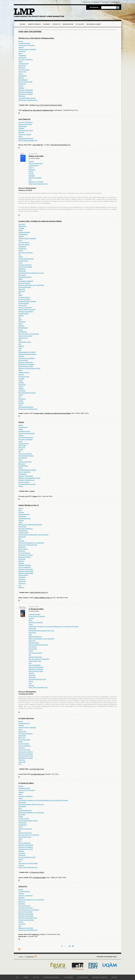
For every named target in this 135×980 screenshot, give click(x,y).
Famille (31, 172)
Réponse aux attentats (26, 94)
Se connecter (115, 2)
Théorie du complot (25, 134)
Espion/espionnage (25, 287)
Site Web (21, 132)
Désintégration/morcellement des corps (31, 273)
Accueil (23, 24)
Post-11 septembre (24, 472)
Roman (21, 41)
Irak (20, 318)
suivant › (70, 946)
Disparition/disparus (25, 277)
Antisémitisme (23, 234)
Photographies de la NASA (27, 352)
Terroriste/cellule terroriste (27, 98)
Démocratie (22, 271)
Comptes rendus (34, 24)
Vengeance (22, 399)
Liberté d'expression (25, 462)
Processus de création (26, 569)
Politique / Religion (25, 565)
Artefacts (56, 24)
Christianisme (23, 531)
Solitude (21, 383)
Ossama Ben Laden (25, 342)
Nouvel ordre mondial (25, 82)
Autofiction (22, 51)
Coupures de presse (25, 265)
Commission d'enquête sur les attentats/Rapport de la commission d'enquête (53, 627)
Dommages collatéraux (26, 281)
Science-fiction (23, 575)
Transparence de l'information (28, 863)
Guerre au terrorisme (25, 124)
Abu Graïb (22, 224)
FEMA (20, 295)
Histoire (21, 316)
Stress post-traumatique (26, 920)
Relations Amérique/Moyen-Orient (29, 368)
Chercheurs (96, 2)
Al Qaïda (21, 228)
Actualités (80, 24)
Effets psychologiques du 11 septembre (31, 285)
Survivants (22, 579)
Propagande (22, 474)
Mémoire (21, 78)
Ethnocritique (83, 977)
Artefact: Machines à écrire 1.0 (29, 505)
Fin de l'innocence (24, 299)
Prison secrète (23, 360)
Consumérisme (34, 166)
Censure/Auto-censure (26, 437)
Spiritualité (22, 385)
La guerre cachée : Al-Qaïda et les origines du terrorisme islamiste (40, 221)
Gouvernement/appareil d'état (38, 645)
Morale (21, 330)
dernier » (73, 946)
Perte (20, 348)
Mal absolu (22, 322)
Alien (20, 510)
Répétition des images (26, 758)
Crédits (21, 957)
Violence (21, 403)
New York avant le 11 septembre (29, 334)
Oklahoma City (23, 338)
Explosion (22, 291)
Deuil (30, 635)
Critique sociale (23, 64)
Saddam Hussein (24, 373)
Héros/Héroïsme (24, 314)
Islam (20, 320)
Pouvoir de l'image (24, 750)
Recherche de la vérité (26, 130)
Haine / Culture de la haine (27, 310)
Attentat (21, 47)
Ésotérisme (22, 547)
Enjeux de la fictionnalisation (28, 545)
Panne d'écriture (24, 744)
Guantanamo (33, 649)
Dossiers (47, 24)
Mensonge (22, 464)
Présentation (87, 2)
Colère (21, 62)
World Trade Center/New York (28, 100)
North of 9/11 (23, 886)
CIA (20, 255)
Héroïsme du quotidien (26, 312)
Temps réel (22, 581)
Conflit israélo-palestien (26, 259)
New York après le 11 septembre (39, 659)
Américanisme (23, 427)
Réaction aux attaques (26, 92)
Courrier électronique (25, 267)
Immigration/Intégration (26, 456)
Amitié (21, 230)
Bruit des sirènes (24, 245)
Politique (21, 88)
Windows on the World (36, 156)
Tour (30, 180)
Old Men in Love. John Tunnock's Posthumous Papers (36, 38)
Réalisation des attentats (26, 364)
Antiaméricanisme (24, 43)
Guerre (21, 74)
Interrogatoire (23, 458)
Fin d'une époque (24, 70)
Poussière (22, 748)
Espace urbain (23, 549)
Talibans (21, 389)
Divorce (31, 168)
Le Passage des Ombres (26, 694)
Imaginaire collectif (25, 557)
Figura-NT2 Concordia (51, 977)
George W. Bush (24, 303)
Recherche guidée (94, 24)
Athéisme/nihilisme (25, 518)
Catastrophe (22, 58)
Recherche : (95, 7)
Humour (31, 174)
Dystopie (21, 541)
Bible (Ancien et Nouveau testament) (30, 525)
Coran (20, 263)
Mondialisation (23, 80)
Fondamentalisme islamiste (27, 301)
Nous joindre (105, 2)
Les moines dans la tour (26, 718)
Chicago (21, 422)
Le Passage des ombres (36, 609)
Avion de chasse (24, 243)
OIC (17, 977)
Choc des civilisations (26, 60)
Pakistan (21, 346)
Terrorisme (22, 391)
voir (19, 113)
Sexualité (32, 176)
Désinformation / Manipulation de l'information (33, 535)
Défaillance (22, 269)
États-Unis (22, 68)
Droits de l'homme (24, 283)
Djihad (21, 279)
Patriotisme (22, 84)
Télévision (22, 96)
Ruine (20, 370)
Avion (20, 53)
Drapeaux (22, 898)
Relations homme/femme (26, 480)
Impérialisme (23, 76)
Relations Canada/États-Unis (28, 918)
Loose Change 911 (24, 119)
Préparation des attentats (27, 358)
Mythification (23, 126)
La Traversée (68, 977)
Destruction (22, 66)
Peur (20, 350)
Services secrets (24, 377)
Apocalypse (22, 516)
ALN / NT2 (36, 977)
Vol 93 (20, 137)
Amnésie (21, 512)
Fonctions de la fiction (26, 555)
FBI (20, 293)
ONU (20, 340)
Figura (26, 977)
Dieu (20, 539)
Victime (21, 401)
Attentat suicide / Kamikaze (27, 49)
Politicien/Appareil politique (27, 354)
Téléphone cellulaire (35, 178)
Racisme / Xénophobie (26, 90)
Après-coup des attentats (27, 45)
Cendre (21, 251)
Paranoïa (21, 563)
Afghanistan (22, 226)
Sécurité (21, 375)
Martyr (21, 324)
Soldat (21, 381)
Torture (21, 395)
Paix (20, 344)
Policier (21, 86)
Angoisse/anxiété (24, 514)
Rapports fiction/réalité (26, 571)
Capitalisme (22, 56)
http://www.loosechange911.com (60, 145)
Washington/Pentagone (26, 139)
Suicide (21, 387)
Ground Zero (23, 72)
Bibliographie (68, 24)
